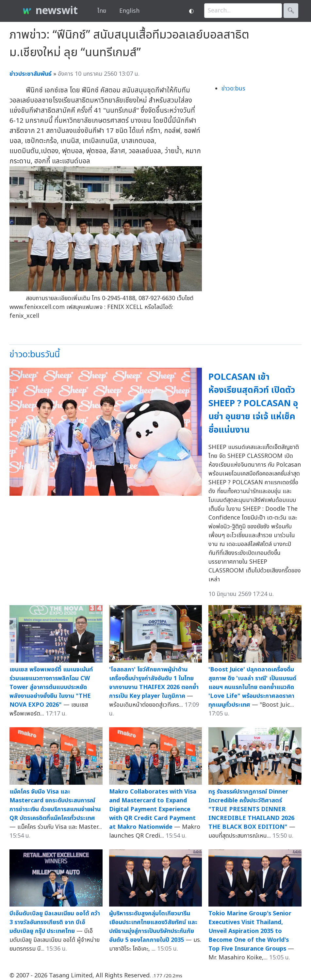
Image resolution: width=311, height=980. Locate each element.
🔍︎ (291, 11)
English (129, 11)
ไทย (102, 11)
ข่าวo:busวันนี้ (35, 354)
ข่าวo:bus (233, 89)
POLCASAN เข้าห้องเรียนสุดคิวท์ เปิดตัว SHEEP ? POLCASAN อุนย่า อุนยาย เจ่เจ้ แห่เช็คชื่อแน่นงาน (253, 403)
